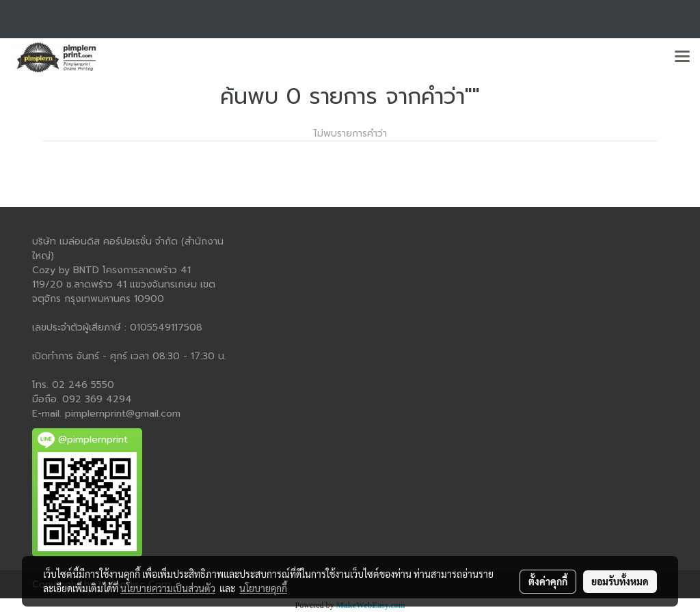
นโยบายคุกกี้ (263, 588)
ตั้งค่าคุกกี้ (548, 581)
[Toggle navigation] (682, 57)
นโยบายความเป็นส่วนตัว (168, 588)
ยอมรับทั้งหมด (620, 581)
